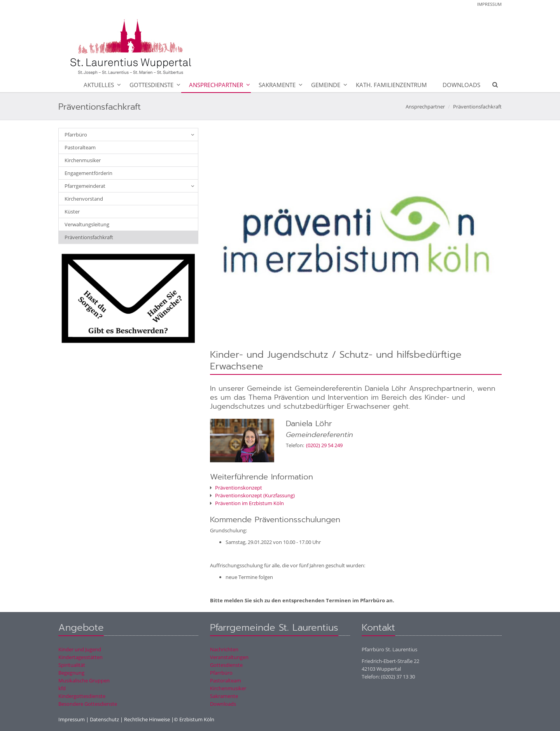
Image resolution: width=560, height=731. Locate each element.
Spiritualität (72, 665)
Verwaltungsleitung (87, 224)
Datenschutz (104, 719)
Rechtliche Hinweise (147, 719)
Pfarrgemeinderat (85, 186)
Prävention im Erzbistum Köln (247, 503)
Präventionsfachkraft (477, 107)
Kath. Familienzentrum (391, 85)
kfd (62, 688)
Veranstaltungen (229, 657)
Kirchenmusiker (83, 160)
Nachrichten (224, 649)
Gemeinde (326, 85)
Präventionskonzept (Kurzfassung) (252, 495)
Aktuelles (99, 85)
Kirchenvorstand (84, 199)
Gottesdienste (151, 85)
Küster (72, 212)
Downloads (461, 85)
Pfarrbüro (76, 135)
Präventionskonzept (236, 488)
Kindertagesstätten (80, 657)
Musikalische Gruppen (84, 680)
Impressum (489, 4)
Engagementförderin (88, 173)
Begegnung (71, 673)
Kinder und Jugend (80, 649)
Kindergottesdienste (82, 696)
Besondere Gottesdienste (88, 704)
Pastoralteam (80, 147)
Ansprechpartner (216, 85)
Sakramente (277, 85)
